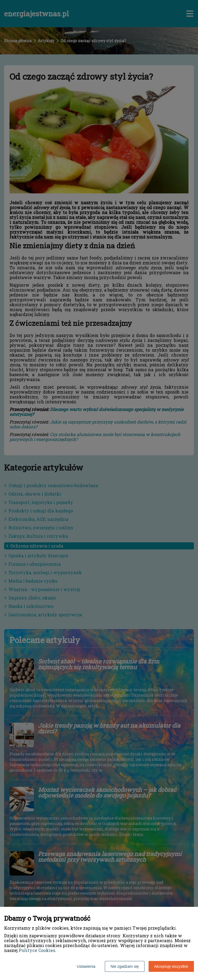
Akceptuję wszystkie (171, 966)
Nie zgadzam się (125, 966)
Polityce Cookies (37, 950)
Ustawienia (86, 966)
